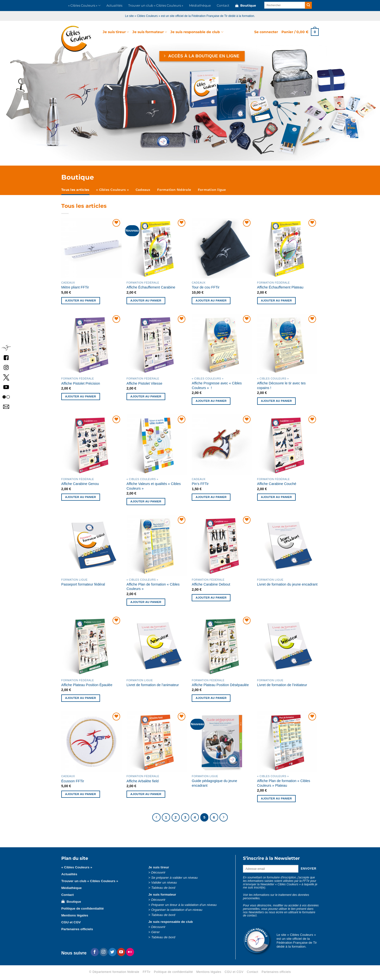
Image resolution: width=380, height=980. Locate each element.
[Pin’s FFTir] (222, 445)
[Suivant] (224, 817)
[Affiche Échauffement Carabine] (157, 248)
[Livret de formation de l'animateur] (157, 646)
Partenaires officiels (77, 929)
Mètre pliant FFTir (75, 287)
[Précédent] (156, 817)
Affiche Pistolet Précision (81, 383)
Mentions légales (75, 915)
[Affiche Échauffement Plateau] (287, 248)
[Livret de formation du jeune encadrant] (287, 545)
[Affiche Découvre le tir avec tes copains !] (287, 344)
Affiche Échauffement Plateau (280, 287)
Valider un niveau (164, 882)
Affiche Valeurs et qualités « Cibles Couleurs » (154, 486)
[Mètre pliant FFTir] (92, 248)
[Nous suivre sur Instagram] (104, 952)
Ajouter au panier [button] (81, 301)
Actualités (114, 6)
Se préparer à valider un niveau (175, 878)
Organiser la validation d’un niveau (177, 910)
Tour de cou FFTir (206, 287)
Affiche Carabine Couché (277, 484)
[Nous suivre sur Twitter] (112, 952)
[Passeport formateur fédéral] (92, 545)
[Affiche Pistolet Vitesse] (157, 344)
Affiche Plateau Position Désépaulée (220, 685)
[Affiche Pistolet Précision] (92, 344)
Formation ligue (212, 190)
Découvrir (158, 872)
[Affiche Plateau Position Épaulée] (92, 646)
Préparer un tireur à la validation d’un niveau (184, 905)
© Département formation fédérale (114, 972)
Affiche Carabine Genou (80, 484)
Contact (223, 6)
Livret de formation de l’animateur (153, 685)
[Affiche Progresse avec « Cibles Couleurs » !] (222, 344)
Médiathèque (200, 6)
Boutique (246, 6)
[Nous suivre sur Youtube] (121, 952)
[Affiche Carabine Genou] (92, 445)
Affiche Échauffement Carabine (151, 287)
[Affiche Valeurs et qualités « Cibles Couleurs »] (157, 445)
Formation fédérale (174, 190)
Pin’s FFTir (200, 484)
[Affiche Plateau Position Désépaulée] (222, 646)
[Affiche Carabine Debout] (222, 545)
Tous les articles (75, 190)
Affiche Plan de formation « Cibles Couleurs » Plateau (284, 783)
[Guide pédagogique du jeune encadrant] (222, 742)
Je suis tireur (116, 32)
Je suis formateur (150, 32)
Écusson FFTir (73, 781)
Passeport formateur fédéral (83, 584)
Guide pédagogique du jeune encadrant (214, 783)
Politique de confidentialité (82, 908)
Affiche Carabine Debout (211, 584)
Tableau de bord (163, 888)
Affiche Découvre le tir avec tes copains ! (281, 385)
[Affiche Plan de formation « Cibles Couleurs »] (157, 545)
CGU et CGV (71, 922)
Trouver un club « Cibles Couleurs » (156, 6)
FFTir (147, 972)
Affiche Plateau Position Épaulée (87, 685)
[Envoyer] (309, 5)
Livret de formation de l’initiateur (282, 685)
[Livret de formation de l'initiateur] (287, 646)
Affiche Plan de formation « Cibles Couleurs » (153, 587)
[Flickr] (130, 952)
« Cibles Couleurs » (84, 6)
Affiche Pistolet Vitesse (144, 383)
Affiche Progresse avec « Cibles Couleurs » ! (217, 385)
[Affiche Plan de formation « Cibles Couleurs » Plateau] (287, 742)
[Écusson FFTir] (92, 742)
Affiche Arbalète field (143, 781)
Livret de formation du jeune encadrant (287, 584)
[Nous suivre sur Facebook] (95, 952)
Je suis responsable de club (197, 32)
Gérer (156, 932)
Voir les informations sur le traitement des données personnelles (276, 897)
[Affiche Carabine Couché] (287, 445)
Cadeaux (143, 190)
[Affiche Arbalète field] (157, 742)
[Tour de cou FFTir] (222, 248)
